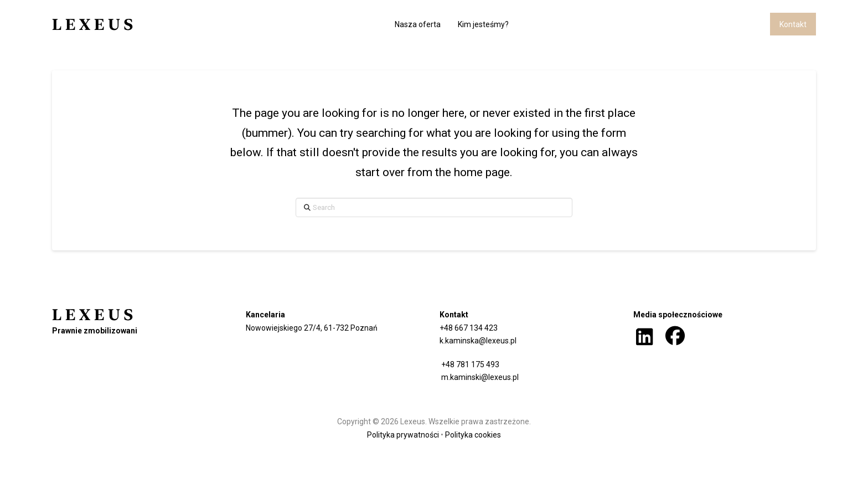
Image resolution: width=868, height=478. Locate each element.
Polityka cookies (473, 435)
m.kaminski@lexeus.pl (479, 377)
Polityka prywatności (403, 435)
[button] (645, 337)
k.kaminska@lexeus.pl (478, 341)
